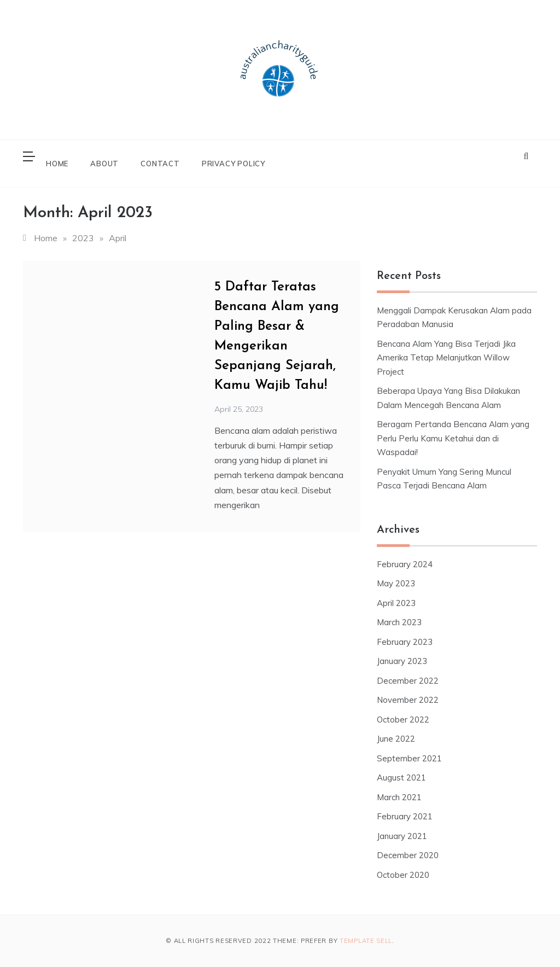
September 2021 (409, 758)
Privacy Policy (234, 164)
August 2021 (401, 777)
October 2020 (403, 875)
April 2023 (396, 603)
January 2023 (402, 661)
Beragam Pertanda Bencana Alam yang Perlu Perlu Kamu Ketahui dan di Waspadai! (453, 438)
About (104, 164)
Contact (160, 164)
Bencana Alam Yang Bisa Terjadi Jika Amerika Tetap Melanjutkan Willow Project (446, 358)
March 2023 (399, 622)
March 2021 (399, 797)
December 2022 (408, 681)
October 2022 (403, 720)
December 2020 (408, 855)
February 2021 (405, 816)
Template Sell (366, 941)
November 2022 (408, 700)
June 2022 (396, 739)
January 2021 (402, 836)
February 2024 (405, 564)
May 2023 (396, 583)
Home (57, 164)
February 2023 (405, 642)
